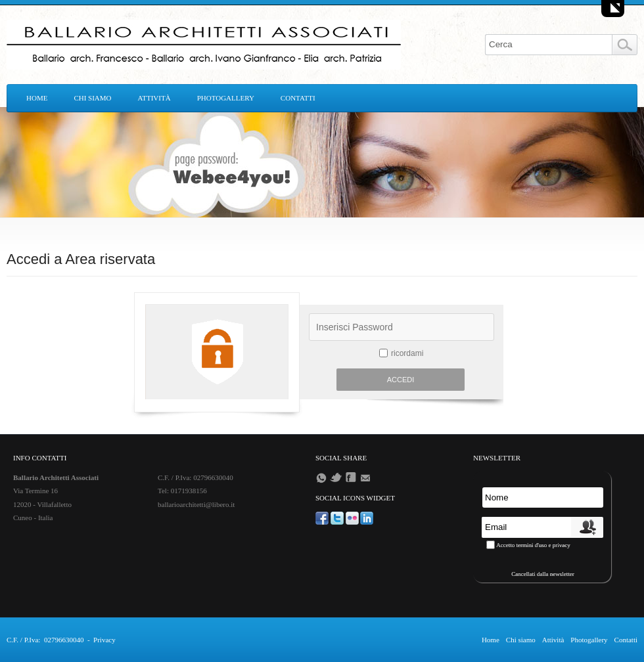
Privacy (104, 640)
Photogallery (226, 98)
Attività (154, 98)
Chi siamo (92, 98)
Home (37, 98)
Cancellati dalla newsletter (542, 574)
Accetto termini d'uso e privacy (533, 545)
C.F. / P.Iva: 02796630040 (45, 640)
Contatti (298, 98)
